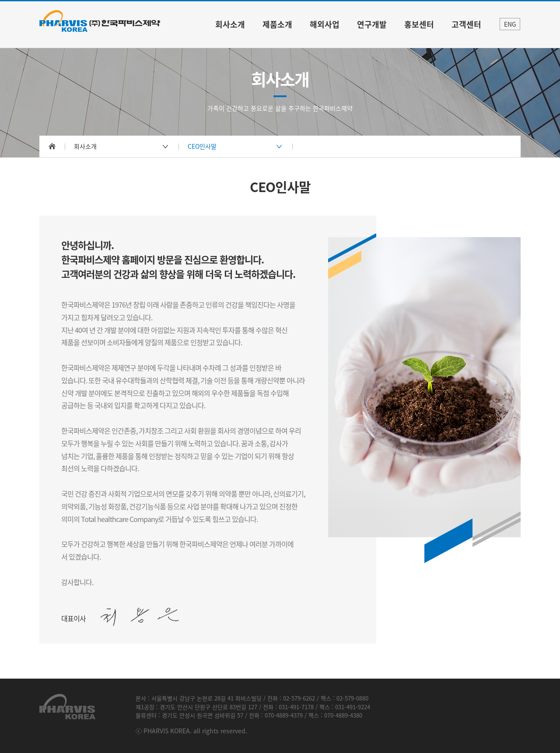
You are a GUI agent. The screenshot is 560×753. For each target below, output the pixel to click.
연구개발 (372, 24)
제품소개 (277, 24)
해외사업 (325, 24)
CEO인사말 (202, 146)
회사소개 (230, 24)
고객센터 (466, 24)
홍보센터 (419, 24)
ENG (510, 24)
